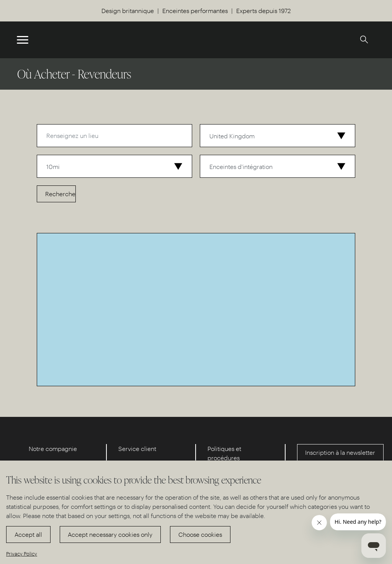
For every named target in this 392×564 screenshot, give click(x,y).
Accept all (28, 534)
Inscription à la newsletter (340, 452)
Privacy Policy (22, 553)
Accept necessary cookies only (110, 534)
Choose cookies (200, 534)
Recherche (60, 194)
